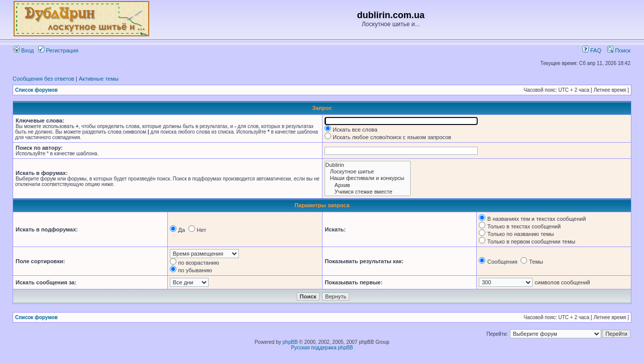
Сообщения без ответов (43, 79)
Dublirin (368, 165)
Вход (24, 50)
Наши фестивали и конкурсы (368, 178)
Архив (368, 185)
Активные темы (99, 79)
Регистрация (58, 50)
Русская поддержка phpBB (322, 348)
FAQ (592, 50)
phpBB (290, 342)
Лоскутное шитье (368, 172)
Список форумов (37, 90)
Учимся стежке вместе (368, 192)
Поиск (619, 50)
